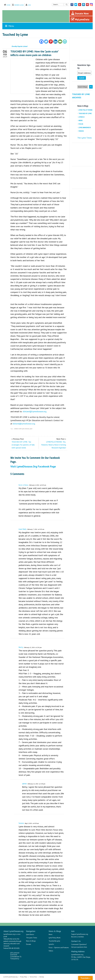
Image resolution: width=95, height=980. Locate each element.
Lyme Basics (30, 934)
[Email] (60, 42)
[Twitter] (46, 42)
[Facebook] (41, 42)
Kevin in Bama (23, 485)
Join (29, 5)
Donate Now (80, 13)
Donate (29, 944)
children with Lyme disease (22, 429)
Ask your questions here (79, 947)
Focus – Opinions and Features (59, 948)
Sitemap (42, 977)
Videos (81, 131)
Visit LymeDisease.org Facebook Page (33, 466)
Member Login (19, 5)
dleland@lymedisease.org (35, 411)
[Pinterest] (51, 42)
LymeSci (82, 117)
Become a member (78, 937)
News (81, 121)
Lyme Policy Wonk (85, 110)
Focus (81, 124)
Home (8, 5)
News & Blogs (31, 941)
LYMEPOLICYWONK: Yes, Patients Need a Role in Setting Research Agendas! (54, 445)
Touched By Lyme (85, 114)
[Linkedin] (55, 42)
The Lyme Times (85, 138)
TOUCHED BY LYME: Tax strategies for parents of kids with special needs (23, 445)
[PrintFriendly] (65, 42)
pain (31, 429)
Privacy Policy (24, 977)
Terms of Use (33, 977)
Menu (9, 26)
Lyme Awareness (85, 128)
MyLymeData (80, 19)
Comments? (75, 944)
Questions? (83, 944)
